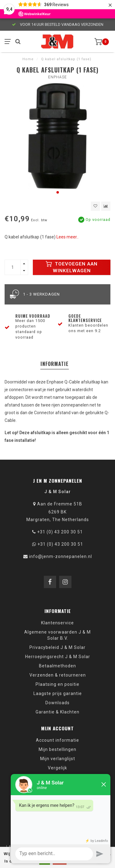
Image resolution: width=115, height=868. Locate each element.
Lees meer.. (67, 237)
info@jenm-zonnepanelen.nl (61, 556)
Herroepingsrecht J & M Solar (58, 657)
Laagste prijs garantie (58, 693)
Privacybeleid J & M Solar (57, 647)
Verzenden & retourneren (58, 675)
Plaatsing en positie (57, 684)
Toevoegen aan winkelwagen (72, 267)
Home (28, 59)
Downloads (57, 703)
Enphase (57, 77)
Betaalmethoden (57, 666)
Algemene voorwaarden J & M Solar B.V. (57, 635)
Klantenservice (57, 623)
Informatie (55, 364)
